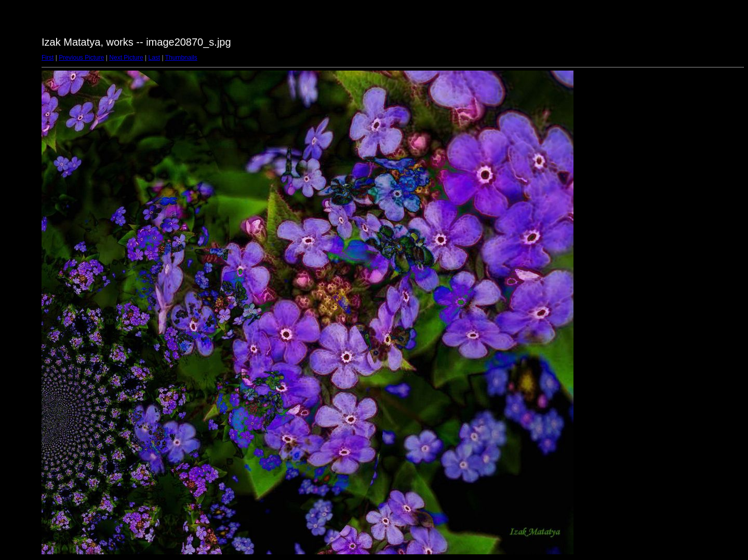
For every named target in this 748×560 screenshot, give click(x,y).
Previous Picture (81, 58)
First (48, 58)
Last (154, 58)
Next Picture (126, 58)
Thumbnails (181, 58)
